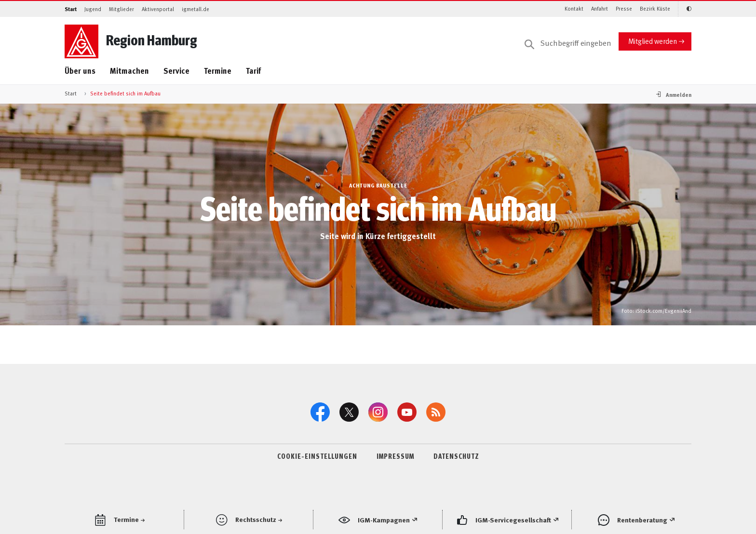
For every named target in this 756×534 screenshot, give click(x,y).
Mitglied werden (653, 41)
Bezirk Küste (655, 8)
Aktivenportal (158, 9)
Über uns (80, 71)
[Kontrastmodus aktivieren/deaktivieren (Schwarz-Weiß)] (685, 9)
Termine (218, 71)
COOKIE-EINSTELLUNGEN (317, 456)
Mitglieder (121, 9)
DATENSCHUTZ (456, 456)
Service (176, 71)
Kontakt (574, 8)
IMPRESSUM (395, 456)
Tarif (253, 71)
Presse (624, 8)
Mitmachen (129, 71)
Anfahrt (600, 8)
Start (71, 9)
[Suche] (568, 43)
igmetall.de (196, 9)
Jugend (93, 9)
